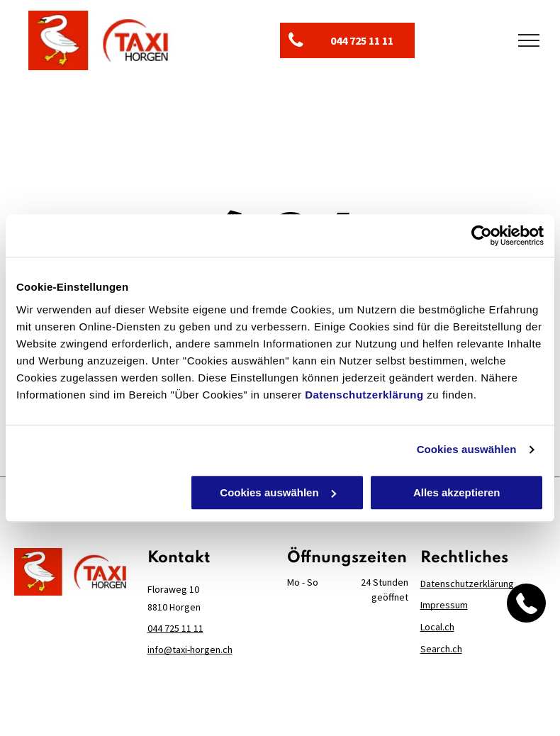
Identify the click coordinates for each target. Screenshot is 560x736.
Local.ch (437, 627)
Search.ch (441, 649)
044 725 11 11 (175, 628)
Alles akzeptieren (457, 492)
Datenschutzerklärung (364, 395)
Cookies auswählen (467, 449)
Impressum (444, 605)
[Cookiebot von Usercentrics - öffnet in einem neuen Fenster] (482, 235)
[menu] (529, 40)
